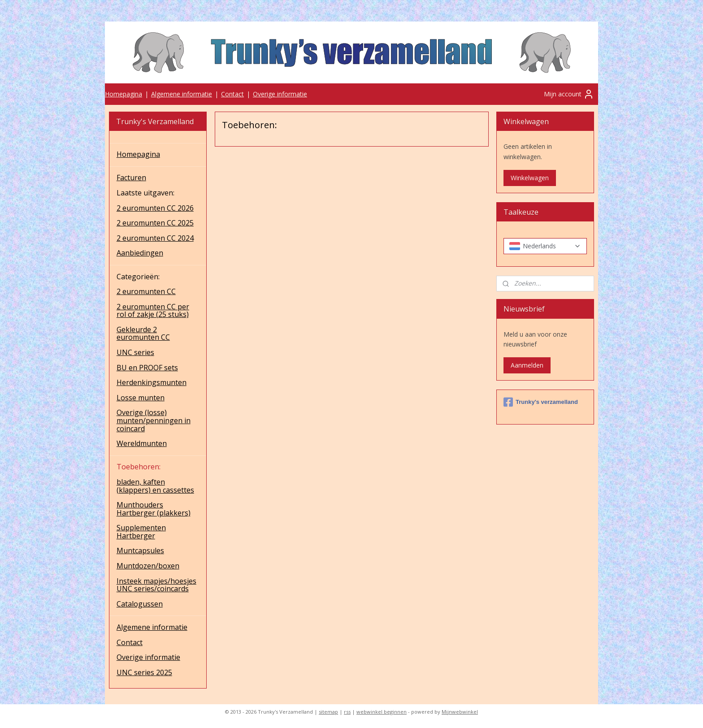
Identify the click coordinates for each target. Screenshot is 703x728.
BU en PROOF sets (147, 368)
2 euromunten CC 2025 (155, 223)
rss (347, 712)
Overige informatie (280, 94)
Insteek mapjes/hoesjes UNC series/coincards (156, 585)
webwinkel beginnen (382, 712)
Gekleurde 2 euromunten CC (143, 334)
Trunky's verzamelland (541, 402)
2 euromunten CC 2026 (155, 208)
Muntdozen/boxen (148, 566)
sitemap (328, 712)
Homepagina (124, 94)
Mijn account (569, 94)
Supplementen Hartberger (141, 532)
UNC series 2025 (144, 672)
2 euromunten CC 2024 (155, 238)
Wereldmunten (142, 443)
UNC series (135, 352)
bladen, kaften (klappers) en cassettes (155, 486)
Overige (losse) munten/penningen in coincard (154, 420)
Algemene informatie (182, 94)
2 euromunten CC (146, 291)
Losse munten (141, 398)
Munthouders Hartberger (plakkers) (154, 509)
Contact (232, 94)
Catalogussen (140, 604)
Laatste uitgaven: (145, 193)
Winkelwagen (530, 178)
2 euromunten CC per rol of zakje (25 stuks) (153, 311)
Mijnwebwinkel (460, 712)
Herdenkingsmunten (152, 382)
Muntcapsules (140, 550)
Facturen (131, 178)
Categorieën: (138, 277)
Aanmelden (527, 365)
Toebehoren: (139, 467)
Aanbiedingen (140, 253)
